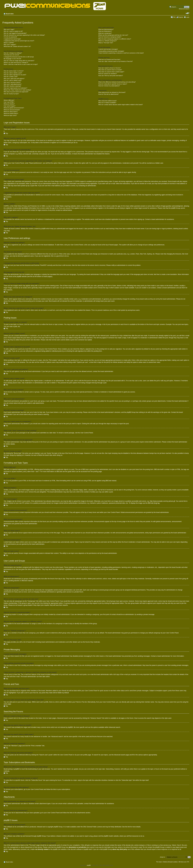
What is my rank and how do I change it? (16, 62)
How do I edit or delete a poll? (13, 80)
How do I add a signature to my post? (15, 75)
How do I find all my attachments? (109, 94)
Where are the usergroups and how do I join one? (113, 35)
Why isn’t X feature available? (107, 103)
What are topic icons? (10, 115)
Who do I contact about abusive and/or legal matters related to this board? (121, 105)
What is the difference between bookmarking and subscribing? (117, 82)
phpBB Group (58, 827)
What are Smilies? (9, 104)
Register (181, 17)
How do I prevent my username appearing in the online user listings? (24, 35)
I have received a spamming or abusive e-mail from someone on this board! (121, 53)
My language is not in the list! (12, 59)
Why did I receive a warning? (12, 86)
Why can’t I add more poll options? (14, 79)
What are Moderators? (105, 31)
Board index (10, 14)
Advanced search (184, 9)
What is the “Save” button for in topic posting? (17, 90)
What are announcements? (12, 110)
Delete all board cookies (170, 862)
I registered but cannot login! (12, 39)
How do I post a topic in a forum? (14, 71)
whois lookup (139, 845)
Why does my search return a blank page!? (111, 72)
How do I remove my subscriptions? (109, 86)
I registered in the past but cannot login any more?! (19, 41)
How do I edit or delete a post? (13, 73)
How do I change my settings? (13, 53)
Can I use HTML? (9, 102)
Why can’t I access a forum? (12, 82)
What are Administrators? (106, 29)
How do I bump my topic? (11, 94)
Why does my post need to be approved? (16, 92)
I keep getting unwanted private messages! (111, 51)
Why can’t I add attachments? (13, 84)
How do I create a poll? (11, 77)
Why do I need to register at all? (13, 31)
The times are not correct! (11, 55)
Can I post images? (10, 106)
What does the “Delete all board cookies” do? (17, 46)
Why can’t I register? (10, 45)
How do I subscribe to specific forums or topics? (113, 84)
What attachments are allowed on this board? (112, 92)
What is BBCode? (9, 100)
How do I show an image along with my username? (19, 61)
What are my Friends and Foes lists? (109, 59)
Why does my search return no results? (110, 70)
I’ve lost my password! (10, 37)
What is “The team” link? (106, 43)
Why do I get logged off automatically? (15, 33)
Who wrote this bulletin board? (107, 101)
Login (188, 17)
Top (7, 133)
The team (159, 862)
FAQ (174, 17)
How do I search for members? (108, 74)
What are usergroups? (105, 33)
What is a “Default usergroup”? (108, 41)
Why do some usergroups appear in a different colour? (115, 39)
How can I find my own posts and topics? (111, 76)
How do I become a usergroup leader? (110, 37)
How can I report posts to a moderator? (15, 88)
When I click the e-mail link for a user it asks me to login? (21, 64)
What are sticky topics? (11, 112)
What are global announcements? (14, 108)
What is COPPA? (9, 43)
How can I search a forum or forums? (109, 68)
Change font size (188, 13)
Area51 (111, 836)
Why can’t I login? (9, 29)
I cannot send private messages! (108, 49)
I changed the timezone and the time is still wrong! (19, 57)
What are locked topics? (11, 113)
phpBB (89, 865)
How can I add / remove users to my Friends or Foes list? (116, 61)
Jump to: (162, 857)
